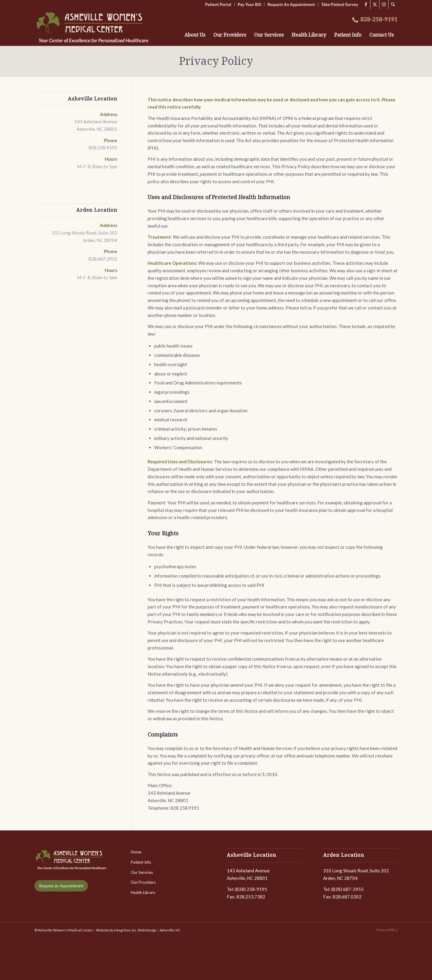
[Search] (393, 4)
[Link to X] (375, 4)
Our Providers (143, 882)
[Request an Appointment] (61, 886)
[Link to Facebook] (366, 4)
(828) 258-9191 (251, 889)
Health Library (143, 892)
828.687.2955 (103, 259)
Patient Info (141, 862)
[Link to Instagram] (384, 4)
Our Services (142, 872)
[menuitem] (393, 4)
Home (136, 852)
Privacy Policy (216, 61)
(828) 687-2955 (347, 889)
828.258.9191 (103, 148)
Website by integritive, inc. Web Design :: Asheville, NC (138, 930)
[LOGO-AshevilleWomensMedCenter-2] (94, 27)
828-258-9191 (379, 19)
